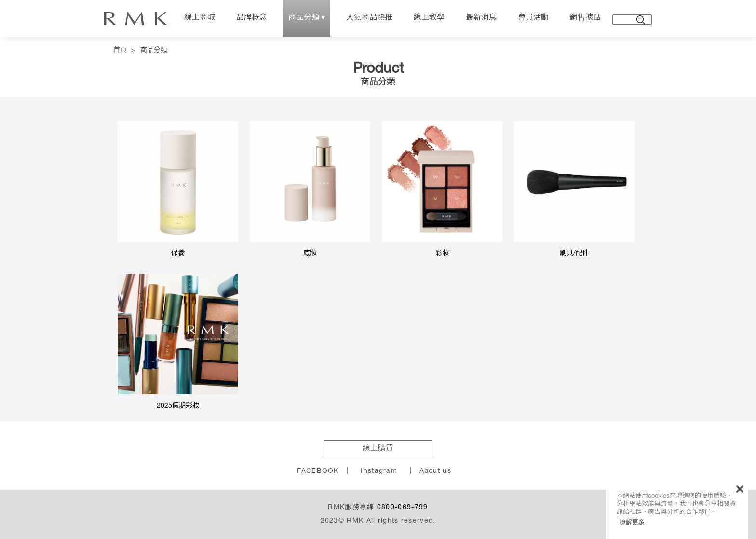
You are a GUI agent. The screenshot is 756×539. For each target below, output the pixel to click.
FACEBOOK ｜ (324, 471)
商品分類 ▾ (307, 18)
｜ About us (429, 471)
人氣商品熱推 (369, 18)
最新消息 (481, 18)
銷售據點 (585, 18)
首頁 (120, 51)
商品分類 (154, 51)
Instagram (379, 471)
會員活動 (533, 18)
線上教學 (429, 18)
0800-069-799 (403, 508)
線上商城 (200, 18)
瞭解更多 (632, 522)
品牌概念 (252, 18)
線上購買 (378, 449)
